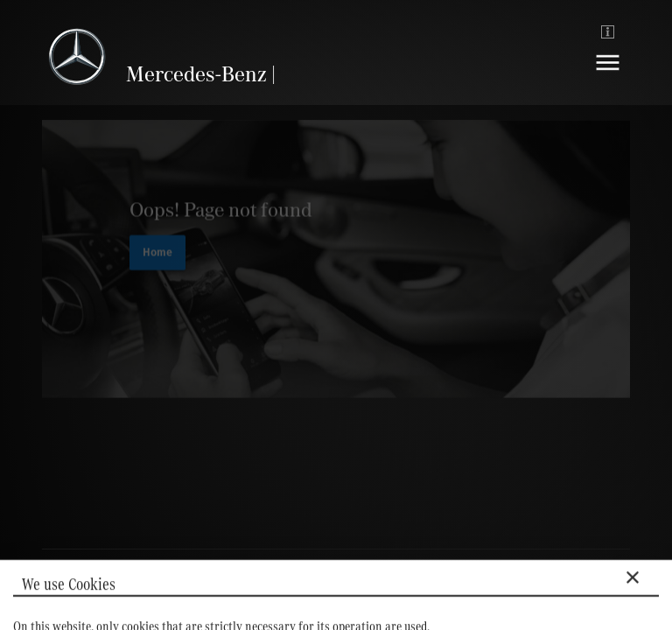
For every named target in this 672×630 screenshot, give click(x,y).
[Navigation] (608, 76)
